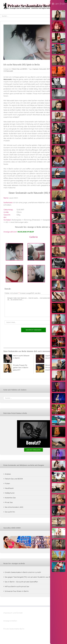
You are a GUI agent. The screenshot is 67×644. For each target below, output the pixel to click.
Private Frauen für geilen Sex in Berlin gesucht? (21, 368)
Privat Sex (9, 502)
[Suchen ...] (32, 16)
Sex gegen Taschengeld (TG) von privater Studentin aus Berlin (29, 577)
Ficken (7, 483)
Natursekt (43, 69)
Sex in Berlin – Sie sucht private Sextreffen (21, 582)
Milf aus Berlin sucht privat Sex (17, 586)
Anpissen (36, 69)
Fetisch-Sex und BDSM (19, 69)
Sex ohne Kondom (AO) (14, 507)
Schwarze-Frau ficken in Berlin (17, 591)
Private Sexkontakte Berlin (14, 629)
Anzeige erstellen (10, 621)
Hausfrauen (9, 488)
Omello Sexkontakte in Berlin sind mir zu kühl (23, 572)
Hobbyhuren (10, 493)
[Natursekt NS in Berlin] (33, 42)
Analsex (8, 474)
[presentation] (22, 339)
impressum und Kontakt (13, 613)
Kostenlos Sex (10, 498)
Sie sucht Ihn (10, 512)
